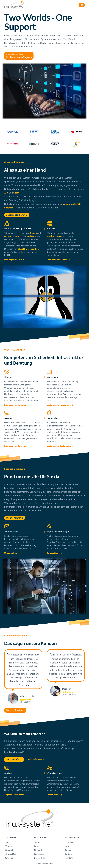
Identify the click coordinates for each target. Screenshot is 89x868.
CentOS (19, 236)
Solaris (17, 193)
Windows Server (54, 236)
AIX (6, 193)
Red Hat (31, 236)
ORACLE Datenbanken (28, 249)
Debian (33, 233)
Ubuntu (8, 236)
